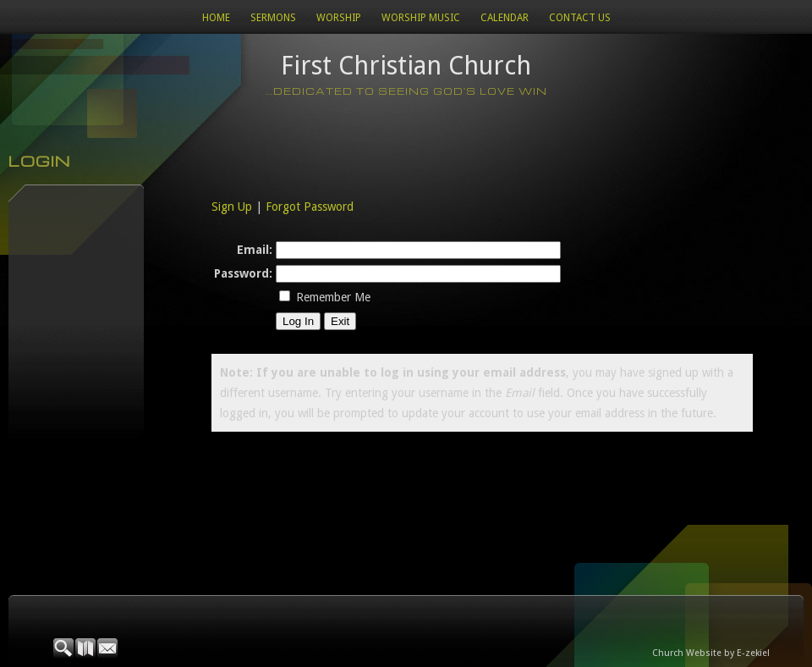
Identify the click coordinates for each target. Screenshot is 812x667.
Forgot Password (310, 207)
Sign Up (232, 207)
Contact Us (580, 18)
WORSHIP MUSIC (421, 18)
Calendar (505, 18)
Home (216, 18)
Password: (243, 273)
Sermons (273, 18)
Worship (339, 18)
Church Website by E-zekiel (711, 653)
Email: (255, 250)
